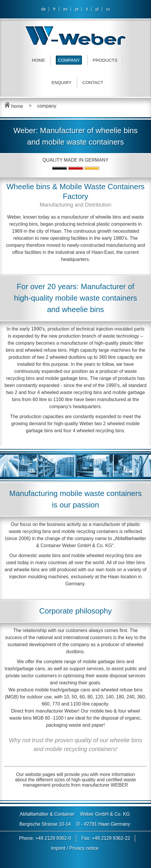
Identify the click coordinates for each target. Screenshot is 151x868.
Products (105, 60)
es (65, 9)
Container (64, 814)
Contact (93, 82)
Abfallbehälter (34, 814)
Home (39, 60)
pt (77, 9)
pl (97, 9)
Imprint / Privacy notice (75, 848)
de (43, 9)
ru (108, 9)
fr (54, 9)
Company (69, 60)
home (14, 106)
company (47, 106)
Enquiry (62, 82)
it (87, 9)
